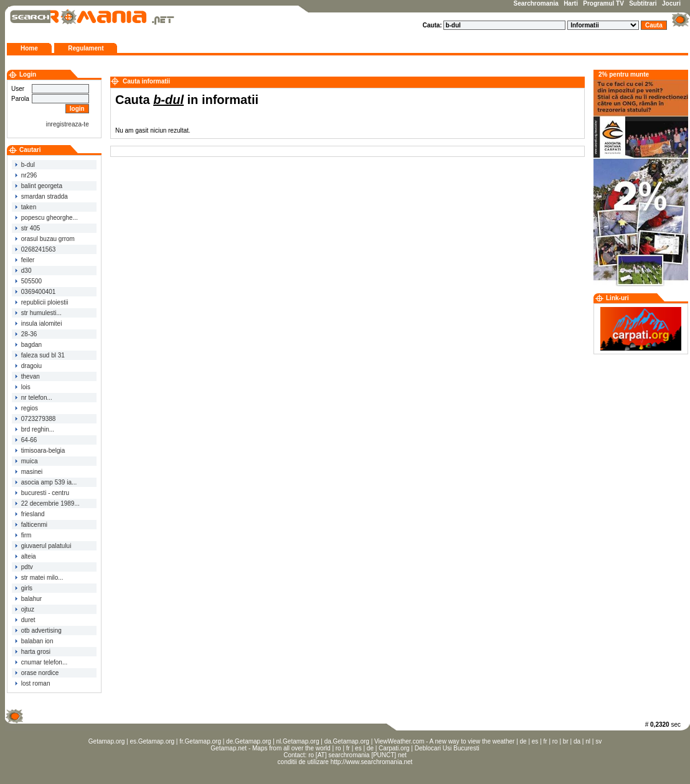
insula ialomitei (38, 324)
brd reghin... (35, 429)
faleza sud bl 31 (40, 355)
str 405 (27, 228)
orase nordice (37, 673)
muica (26, 461)
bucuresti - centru (42, 493)
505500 (28, 281)
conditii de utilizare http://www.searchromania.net (345, 762)
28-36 (26, 334)
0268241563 (35, 249)
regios (26, 408)
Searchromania (536, 3)
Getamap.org (106, 741)
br (566, 741)
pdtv (24, 567)
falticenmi (31, 525)
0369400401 (35, 292)
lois (23, 387)
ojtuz (25, 609)
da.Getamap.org (347, 741)
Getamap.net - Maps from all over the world (270, 748)
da (577, 741)
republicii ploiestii (41, 302)
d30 (23, 271)
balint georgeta (39, 186)
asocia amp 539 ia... (46, 482)
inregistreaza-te (68, 124)
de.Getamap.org (248, 741)
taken (26, 207)
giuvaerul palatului (43, 546)
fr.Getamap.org (200, 741)
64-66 (26, 440)
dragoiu (28, 366)
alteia (26, 556)
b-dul (25, 165)
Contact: (296, 755)
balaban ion (34, 641)
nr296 (26, 175)
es (535, 741)
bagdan (28, 345)
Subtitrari (643, 3)
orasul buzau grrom (45, 239)
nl (588, 741)
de (523, 741)
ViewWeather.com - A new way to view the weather (444, 741)
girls (24, 588)
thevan (27, 376)
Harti (571, 3)
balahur (28, 599)
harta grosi (33, 652)
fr (546, 741)
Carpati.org (394, 748)
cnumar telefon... (41, 662)
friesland (30, 514)
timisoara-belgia (40, 451)
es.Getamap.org (152, 741)
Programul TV (603, 3)
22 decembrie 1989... (47, 503)
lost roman (32, 683)
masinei (29, 472)
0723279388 (35, 419)
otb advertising (38, 631)
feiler (25, 260)
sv (598, 741)
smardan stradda (41, 196)
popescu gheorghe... (46, 218)
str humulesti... (38, 313)
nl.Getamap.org (298, 741)
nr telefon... (34, 398)
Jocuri (671, 3)
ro (555, 741)
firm (23, 535)
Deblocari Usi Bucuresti (447, 748)
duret (25, 620)
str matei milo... (39, 578)
